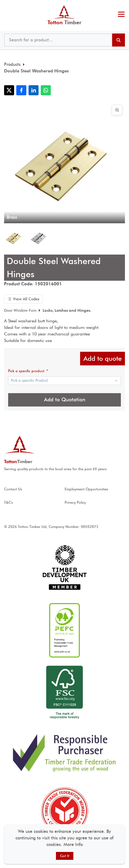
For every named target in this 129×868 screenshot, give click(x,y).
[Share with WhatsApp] (46, 90)
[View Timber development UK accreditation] (64, 568)
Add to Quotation (65, 400)
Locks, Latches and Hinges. (67, 310)
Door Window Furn (20, 310)
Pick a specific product (28, 371)
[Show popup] (64, 381)
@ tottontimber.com (123, 6)
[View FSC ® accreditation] (64, 693)
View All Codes (23, 299)
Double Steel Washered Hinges (36, 71)
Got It (65, 856)
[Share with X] (9, 90)
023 (120, 6)
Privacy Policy (75, 502)
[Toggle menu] (121, 15)
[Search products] (119, 40)
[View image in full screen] (117, 110)
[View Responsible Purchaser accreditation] (64, 753)
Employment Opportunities (86, 489)
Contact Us (13, 489)
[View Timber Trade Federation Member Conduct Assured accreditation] (64, 811)
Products (12, 64)
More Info (73, 844)
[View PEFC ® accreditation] (64, 630)
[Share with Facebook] (21, 90)
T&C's (9, 502)
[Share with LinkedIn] (34, 90)
